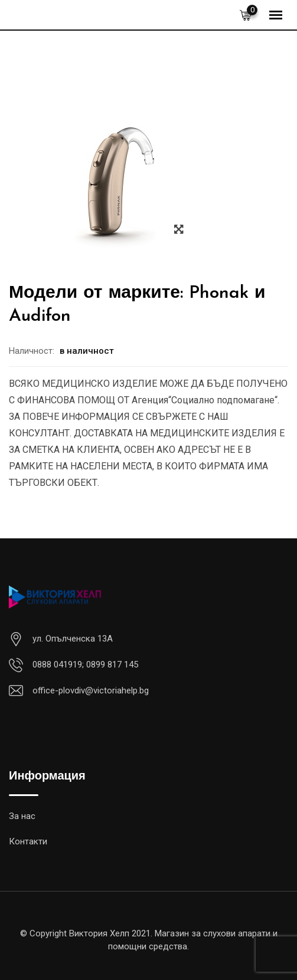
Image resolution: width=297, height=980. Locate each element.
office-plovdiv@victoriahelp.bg (91, 690)
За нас (22, 816)
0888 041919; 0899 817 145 (85, 665)
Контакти (28, 841)
